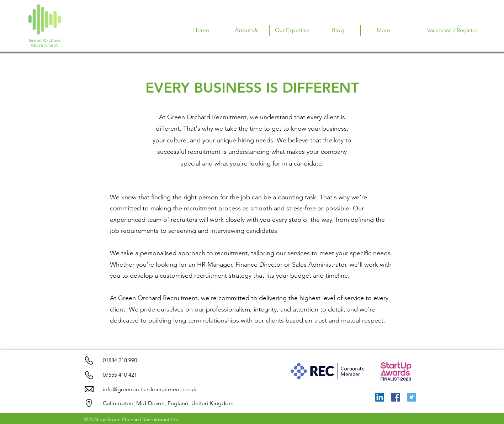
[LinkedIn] (380, 397)
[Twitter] (412, 397)
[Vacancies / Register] (452, 30)
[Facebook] (396, 397)
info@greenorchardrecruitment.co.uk (150, 389)
